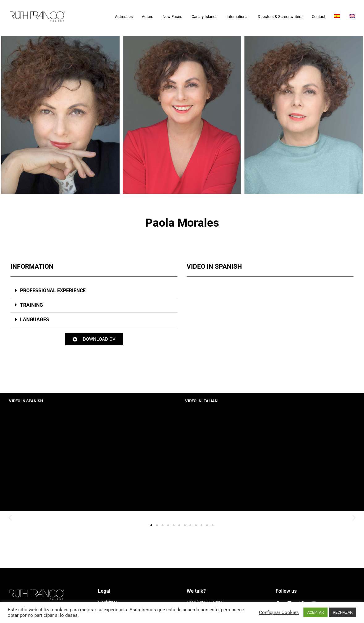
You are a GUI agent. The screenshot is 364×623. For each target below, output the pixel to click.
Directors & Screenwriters (280, 17)
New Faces (172, 17)
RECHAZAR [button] (343, 612)
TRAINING (32, 305)
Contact (319, 17)
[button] (94, 291)
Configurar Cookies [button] (279, 612)
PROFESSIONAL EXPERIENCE (53, 290)
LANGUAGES (35, 320)
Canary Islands (205, 17)
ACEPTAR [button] (315, 612)
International (237, 17)
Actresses (124, 17)
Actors (148, 17)
